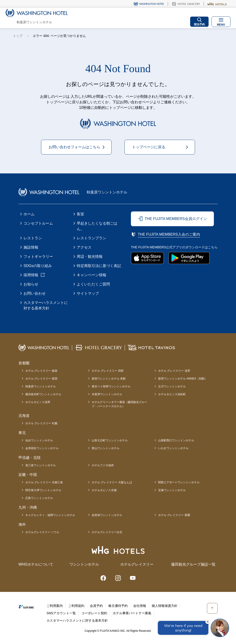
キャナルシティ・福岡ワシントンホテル (50, 515)
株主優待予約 (118, 606)
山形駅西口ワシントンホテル (176, 440)
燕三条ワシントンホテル (41, 465)
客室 (80, 214)
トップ (18, 36)
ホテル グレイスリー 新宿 (41, 379)
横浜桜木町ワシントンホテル (43, 394)
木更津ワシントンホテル (107, 394)
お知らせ (31, 284)
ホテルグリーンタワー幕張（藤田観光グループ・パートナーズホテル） (119, 404)
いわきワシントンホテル (173, 448)
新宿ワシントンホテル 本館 (109, 379)
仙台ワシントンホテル (39, 440)
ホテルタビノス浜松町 (172, 394)
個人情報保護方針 (165, 606)
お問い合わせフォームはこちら (74, 147)
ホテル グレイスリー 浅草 (174, 371)
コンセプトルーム (38, 223)
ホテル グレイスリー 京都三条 (44, 482)
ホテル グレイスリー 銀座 (41, 371)
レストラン (33, 238)
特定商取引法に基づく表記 (99, 266)
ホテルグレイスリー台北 (107, 532)
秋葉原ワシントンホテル (41, 386)
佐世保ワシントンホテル (107, 515)
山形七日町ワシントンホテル (110, 440)
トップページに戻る (149, 147)
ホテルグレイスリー (137, 564)
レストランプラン (91, 238)
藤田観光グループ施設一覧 (193, 564)
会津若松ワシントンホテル (42, 448)
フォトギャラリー (38, 257)
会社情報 (140, 606)
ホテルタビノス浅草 (38, 402)
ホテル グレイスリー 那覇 (174, 515)
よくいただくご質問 (93, 284)
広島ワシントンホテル (39, 498)
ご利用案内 (55, 606)
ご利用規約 (76, 606)
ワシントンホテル (84, 564)
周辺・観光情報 (90, 257)
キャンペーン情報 (91, 275)
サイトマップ (88, 293)
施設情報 (31, 247)
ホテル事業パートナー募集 (132, 613)
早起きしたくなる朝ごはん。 (97, 226)
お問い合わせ (35, 293)
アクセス (84, 247)
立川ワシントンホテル (172, 386)
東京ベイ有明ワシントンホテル (111, 386)
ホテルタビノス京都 (104, 490)
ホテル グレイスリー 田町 (108, 371)
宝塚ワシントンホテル (172, 490)
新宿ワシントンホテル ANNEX (183, 379)
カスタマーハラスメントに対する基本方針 (46, 305)
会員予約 (96, 606)
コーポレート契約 (94, 613)
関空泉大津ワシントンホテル (43, 490)
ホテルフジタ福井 (103, 465)
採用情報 (31, 275)
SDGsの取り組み (38, 266)
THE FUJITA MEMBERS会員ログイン (176, 219)
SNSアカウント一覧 (61, 613)
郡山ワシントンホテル (106, 448)
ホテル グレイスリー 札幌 (41, 423)
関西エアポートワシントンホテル (179, 482)
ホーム (29, 214)
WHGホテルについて (36, 564)
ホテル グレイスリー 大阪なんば (112, 482)
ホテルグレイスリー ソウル (42, 532)
